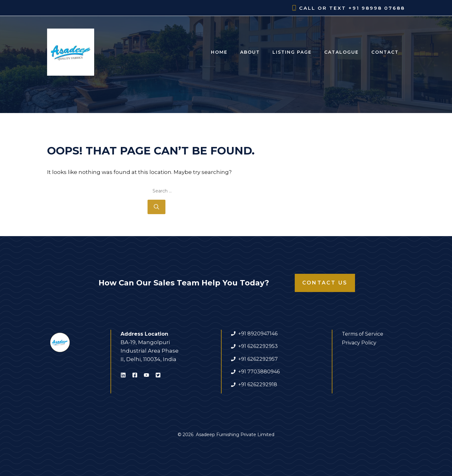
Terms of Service (363, 334)
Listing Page (292, 52)
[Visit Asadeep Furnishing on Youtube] (146, 376)
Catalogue (342, 52)
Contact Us (325, 283)
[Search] (156, 207)
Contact (385, 52)
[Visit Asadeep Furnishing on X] (158, 376)
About (250, 52)
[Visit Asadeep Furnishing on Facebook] (135, 376)
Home (219, 52)
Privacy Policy (359, 343)
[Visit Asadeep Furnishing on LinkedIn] (123, 376)
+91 (243, 372)
